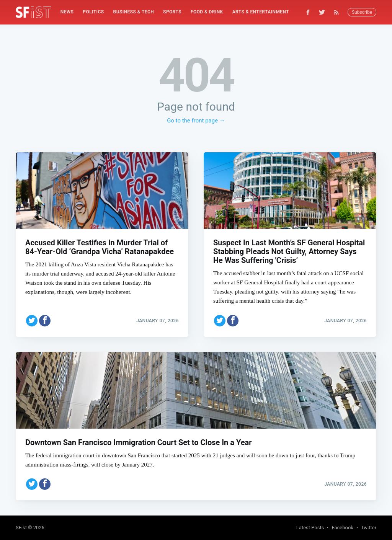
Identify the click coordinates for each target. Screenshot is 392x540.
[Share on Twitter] (32, 321)
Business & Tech (134, 12)
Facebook (342, 528)
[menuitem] (67, 12)
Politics (93, 12)
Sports (172, 12)
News (67, 12)
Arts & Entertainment (261, 12)
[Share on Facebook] (45, 321)
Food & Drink (207, 12)
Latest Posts (310, 528)
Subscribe (362, 12)
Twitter (369, 528)
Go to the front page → (196, 121)
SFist (21, 528)
